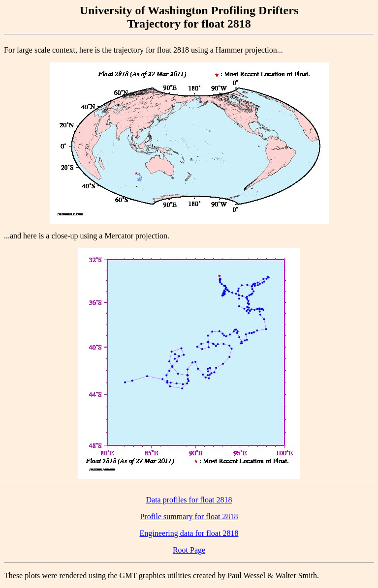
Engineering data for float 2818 (189, 533)
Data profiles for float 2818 (189, 500)
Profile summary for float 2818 (189, 516)
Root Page (189, 550)
